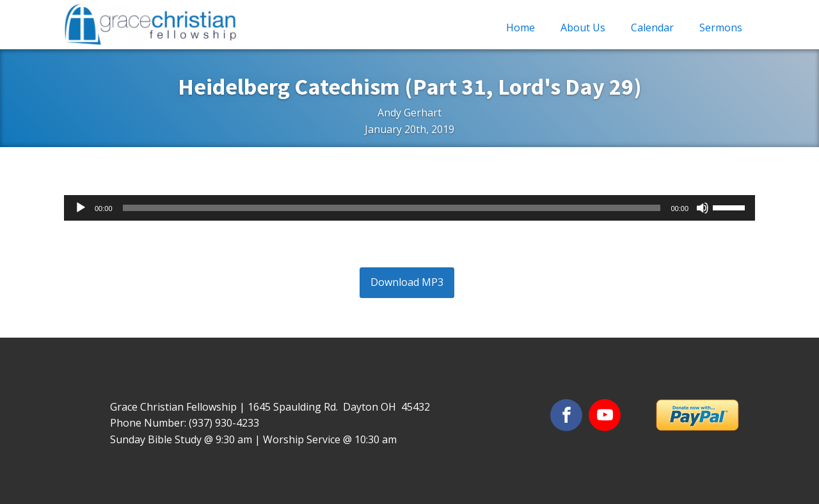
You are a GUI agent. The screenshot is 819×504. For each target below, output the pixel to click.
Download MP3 (407, 282)
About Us (583, 28)
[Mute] (703, 208)
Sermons (721, 28)
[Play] (81, 208)
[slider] (392, 208)
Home (521, 28)
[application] (409, 208)
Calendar (652, 28)
